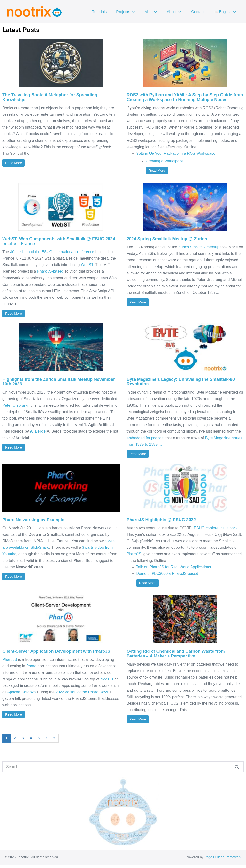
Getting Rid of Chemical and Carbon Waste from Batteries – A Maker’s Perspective (176, 654)
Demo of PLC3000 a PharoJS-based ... (169, 574)
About (174, 12)
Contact (198, 12)
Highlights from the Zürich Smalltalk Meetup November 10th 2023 (59, 382)
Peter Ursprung (15, 405)
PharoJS (134, 554)
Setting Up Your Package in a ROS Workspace (176, 153)
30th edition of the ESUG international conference (52, 252)
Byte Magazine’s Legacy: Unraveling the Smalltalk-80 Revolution (181, 382)
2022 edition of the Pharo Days (82, 692)
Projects (126, 12)
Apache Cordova (21, 692)
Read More (14, 163)
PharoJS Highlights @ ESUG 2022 (161, 520)
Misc (151, 12)
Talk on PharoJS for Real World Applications (174, 567)
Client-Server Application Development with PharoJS (56, 651)
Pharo (31, 666)
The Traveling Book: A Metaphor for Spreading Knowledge (50, 97)
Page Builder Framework (223, 857)
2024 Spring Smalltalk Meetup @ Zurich (167, 239)
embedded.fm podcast (146, 438)
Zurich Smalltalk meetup (199, 247)
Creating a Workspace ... (167, 161)
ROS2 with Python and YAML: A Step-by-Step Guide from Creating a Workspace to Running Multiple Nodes (185, 97)
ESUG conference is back (216, 528)
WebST (87, 265)
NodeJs (107, 679)
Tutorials (100, 12)
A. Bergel (38, 431)
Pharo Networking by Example (33, 520)
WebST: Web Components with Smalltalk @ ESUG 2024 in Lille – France (59, 241)
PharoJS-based (50, 271)
